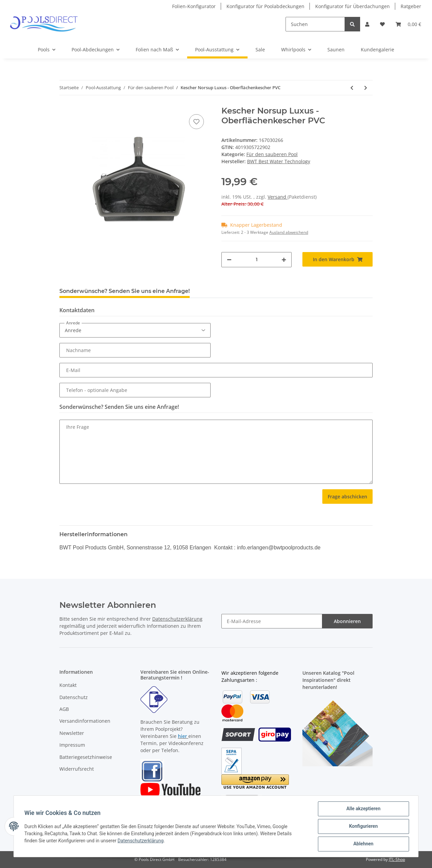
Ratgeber (411, 6)
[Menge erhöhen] (284, 260)
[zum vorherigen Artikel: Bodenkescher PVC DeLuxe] (352, 88)
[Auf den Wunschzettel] (196, 122)
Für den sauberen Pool (272, 154)
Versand (278, 197)
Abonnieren (347, 621)
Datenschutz (74, 697)
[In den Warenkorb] (337, 259)
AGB (64, 709)
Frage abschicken (347, 497)
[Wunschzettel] (382, 24)
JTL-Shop (397, 859)
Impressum (72, 745)
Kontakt (68, 685)
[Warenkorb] (408, 24)
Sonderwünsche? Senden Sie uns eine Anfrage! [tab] (125, 291)
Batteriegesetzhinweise (86, 757)
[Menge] (256, 260)
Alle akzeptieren (363, 809)
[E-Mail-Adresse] (272, 621)
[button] (367, 24)
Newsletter (72, 733)
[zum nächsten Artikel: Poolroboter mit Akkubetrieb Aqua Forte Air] (366, 88)
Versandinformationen (85, 721)
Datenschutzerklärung (177, 619)
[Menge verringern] (229, 260)
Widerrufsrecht (77, 769)
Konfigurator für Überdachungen (353, 6)
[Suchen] (315, 24)
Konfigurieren (363, 826)
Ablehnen (363, 844)
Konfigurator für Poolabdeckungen (265, 6)
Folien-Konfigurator (194, 6)
